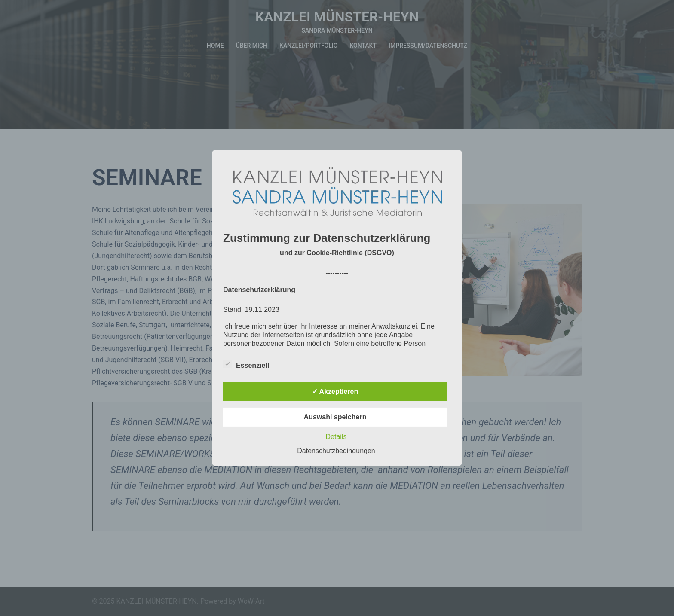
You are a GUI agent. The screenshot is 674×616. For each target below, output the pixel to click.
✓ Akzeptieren (335, 392)
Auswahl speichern (335, 417)
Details (336, 437)
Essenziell (246, 364)
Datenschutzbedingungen (336, 451)
